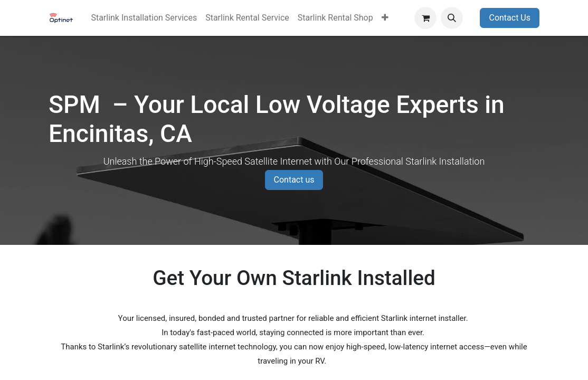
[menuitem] (144, 18)
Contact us (294, 180)
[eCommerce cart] (425, 18)
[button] (452, 18)
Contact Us (510, 18)
